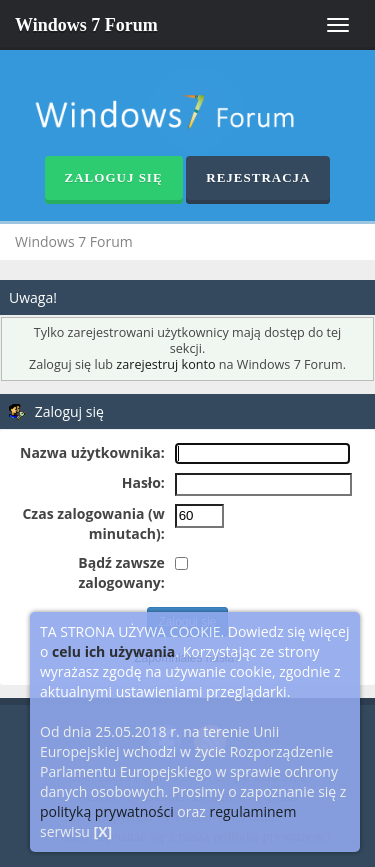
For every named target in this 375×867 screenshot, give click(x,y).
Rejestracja (258, 177)
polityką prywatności (107, 811)
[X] (103, 831)
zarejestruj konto (165, 364)
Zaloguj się (114, 177)
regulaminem (252, 811)
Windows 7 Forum (86, 25)
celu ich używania (113, 651)
